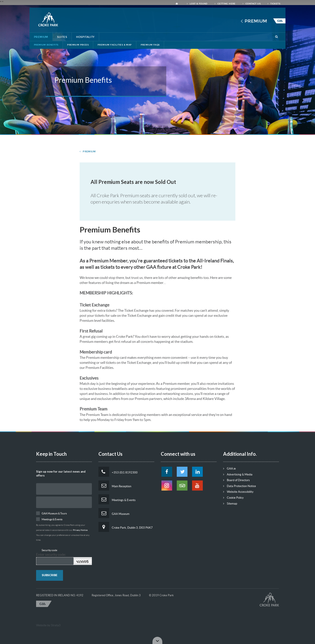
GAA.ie (229, 469)
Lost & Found (197, 4)
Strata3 (56, 625)
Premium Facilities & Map (115, 45)
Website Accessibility (238, 492)
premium (88, 152)
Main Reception (115, 486)
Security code (49, 550)
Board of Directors (236, 480)
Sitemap (230, 504)
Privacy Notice (80, 530)
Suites (62, 37)
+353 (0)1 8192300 (118, 472)
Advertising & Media (238, 474)
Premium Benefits (46, 45)
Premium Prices (78, 45)
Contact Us (252, 4)
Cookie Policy (233, 498)
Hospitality (85, 37)
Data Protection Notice (240, 486)
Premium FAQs (150, 45)
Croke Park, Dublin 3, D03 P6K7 (126, 527)
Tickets (274, 4)
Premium (256, 21)
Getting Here (225, 4)
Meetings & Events (117, 499)
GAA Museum (114, 513)
